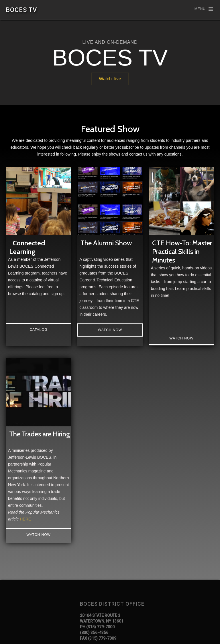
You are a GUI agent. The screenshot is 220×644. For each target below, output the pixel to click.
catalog (39, 330)
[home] (21, 10)
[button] (201, 9)
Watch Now (181, 338)
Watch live (110, 79)
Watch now (110, 330)
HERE (25, 519)
